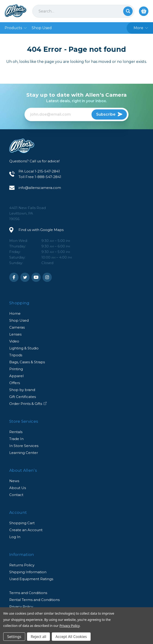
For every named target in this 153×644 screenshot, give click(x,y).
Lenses (15, 334)
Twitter (25, 277)
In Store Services (24, 446)
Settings (14, 637)
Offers (15, 383)
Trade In (16, 439)
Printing (16, 369)
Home (15, 313)
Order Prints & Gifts (28, 404)
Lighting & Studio (24, 348)
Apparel (16, 376)
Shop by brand (22, 390)
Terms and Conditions (28, 593)
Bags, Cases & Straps (27, 362)
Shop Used (19, 320)
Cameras (17, 327)
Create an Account (26, 530)
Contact (16, 495)
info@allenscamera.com (40, 188)
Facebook (14, 277)
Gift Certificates (23, 397)
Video (14, 341)
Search (128, 11)
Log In (15, 537)
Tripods (16, 355)
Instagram (47, 277)
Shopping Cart (22, 523)
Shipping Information (28, 572)
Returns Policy (22, 565)
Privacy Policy (69, 626)
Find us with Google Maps (41, 230)
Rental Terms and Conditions (34, 600)
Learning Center (24, 453)
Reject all (38, 637)
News (14, 481)
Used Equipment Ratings (31, 579)
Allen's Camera (15, 11)
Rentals (16, 432)
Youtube (36, 277)
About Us (18, 488)
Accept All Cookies (71, 637)
